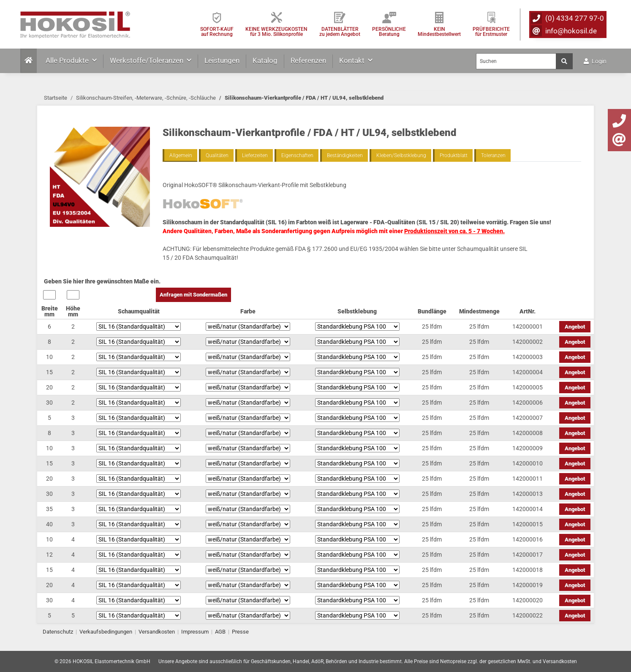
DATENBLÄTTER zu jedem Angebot (340, 31)
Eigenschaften (297, 155)
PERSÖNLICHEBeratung (389, 31)
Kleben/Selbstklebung (401, 155)
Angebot (575, 327)
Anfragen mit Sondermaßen (193, 295)
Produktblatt (454, 155)
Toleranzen (493, 155)
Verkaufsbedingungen (106, 632)
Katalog (265, 60)
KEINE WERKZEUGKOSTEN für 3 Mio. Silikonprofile (276, 31)
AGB (220, 632)
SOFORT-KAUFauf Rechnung (217, 31)
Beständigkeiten (345, 155)
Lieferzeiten (255, 155)
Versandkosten (157, 632)
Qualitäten (217, 155)
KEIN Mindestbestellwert (439, 31)
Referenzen (308, 60)
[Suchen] (516, 61)
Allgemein (181, 155)
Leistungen (222, 60)
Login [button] (595, 61)
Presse (240, 632)
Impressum (195, 632)
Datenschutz (58, 632)
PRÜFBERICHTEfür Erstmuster (491, 31)
